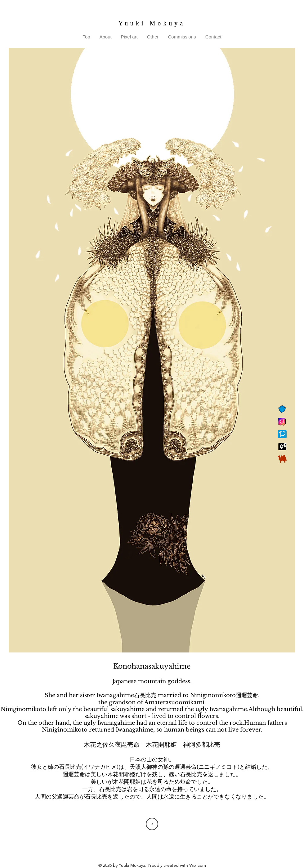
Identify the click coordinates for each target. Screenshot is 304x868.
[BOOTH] (282, 459)
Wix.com (198, 865)
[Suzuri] (282, 447)
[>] (152, 824)
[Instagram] (282, 422)
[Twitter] (282, 409)
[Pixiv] (282, 434)
